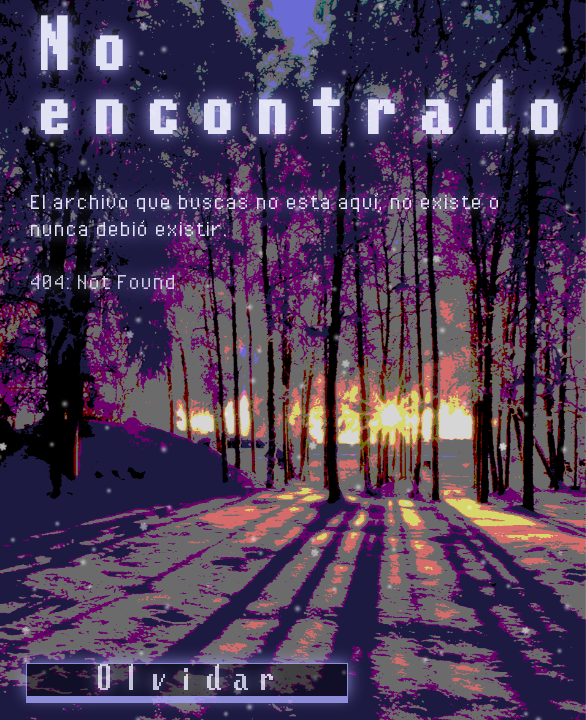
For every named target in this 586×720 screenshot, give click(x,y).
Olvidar (187, 680)
